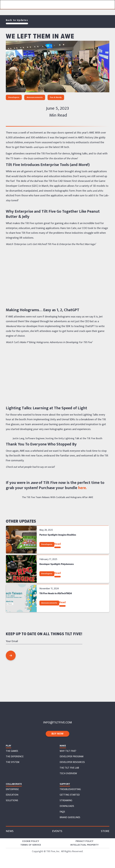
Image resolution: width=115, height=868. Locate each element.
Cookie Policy (31, 841)
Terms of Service (31, 845)
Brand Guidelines (70, 818)
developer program (72, 757)
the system (13, 762)
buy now (57, 734)
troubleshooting (70, 789)
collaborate (14, 784)
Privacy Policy (84, 841)
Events (57, 831)
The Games (12, 751)
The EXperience (15, 757)
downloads (67, 806)
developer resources (72, 762)
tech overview (68, 774)
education (12, 795)
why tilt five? (68, 751)
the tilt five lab (69, 768)
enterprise (12, 789)
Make (63, 746)
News (10, 831)
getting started (70, 795)
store (105, 831)
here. (82, 488)
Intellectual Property (84, 845)
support (65, 784)
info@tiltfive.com (57, 722)
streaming (66, 801)
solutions (12, 801)
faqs (62, 812)
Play (9, 746)
